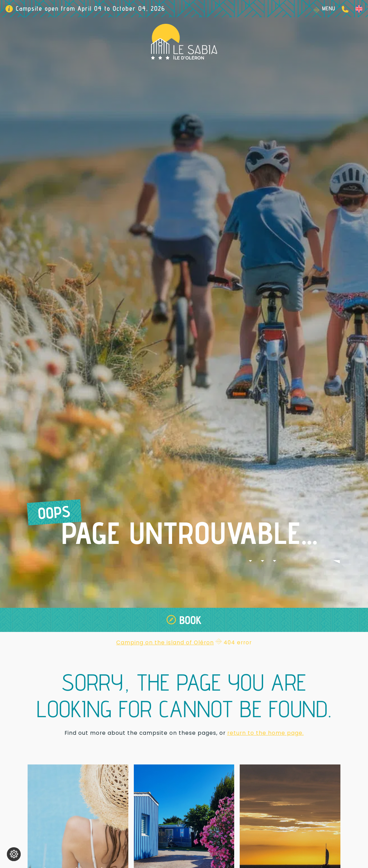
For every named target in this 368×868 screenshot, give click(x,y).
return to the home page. (266, 733)
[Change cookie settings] (14, 854)
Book (191, 620)
